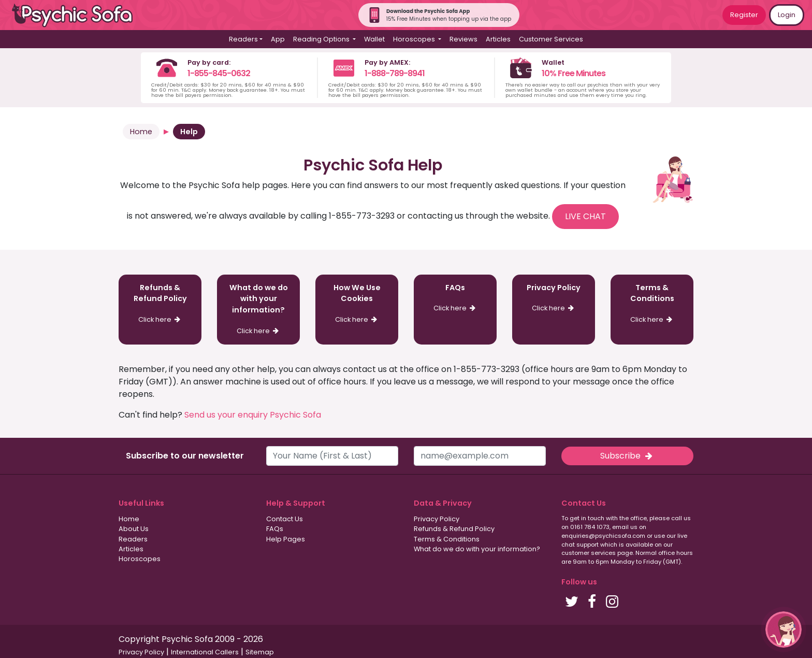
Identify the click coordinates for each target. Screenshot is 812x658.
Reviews (463, 39)
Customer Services (551, 39)
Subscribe (627, 456)
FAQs (275, 529)
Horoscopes (140, 559)
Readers (133, 539)
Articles (498, 39)
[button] (784, 630)
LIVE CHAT (585, 216)
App (278, 39)
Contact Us (285, 519)
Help (189, 132)
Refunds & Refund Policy (454, 529)
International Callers (205, 652)
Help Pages (286, 539)
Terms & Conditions (447, 539)
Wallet (374, 39)
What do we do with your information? (477, 549)
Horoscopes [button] (415, 39)
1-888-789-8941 (395, 73)
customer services (589, 553)
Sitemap (260, 652)
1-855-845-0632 (219, 73)
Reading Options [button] (322, 39)
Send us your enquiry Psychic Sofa (253, 415)
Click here (160, 319)
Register (744, 15)
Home (141, 132)
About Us (134, 529)
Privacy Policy (437, 519)
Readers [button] (243, 39)
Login (787, 15)
